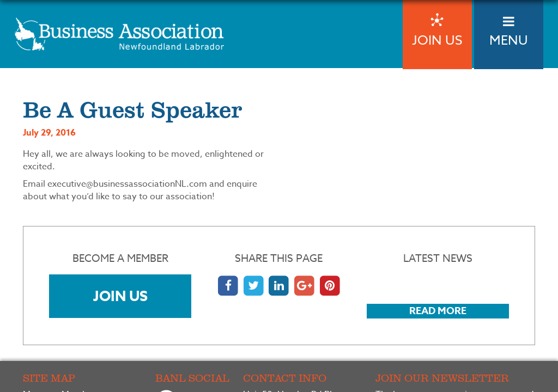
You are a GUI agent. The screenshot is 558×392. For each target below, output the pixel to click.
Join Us (120, 296)
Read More (438, 311)
